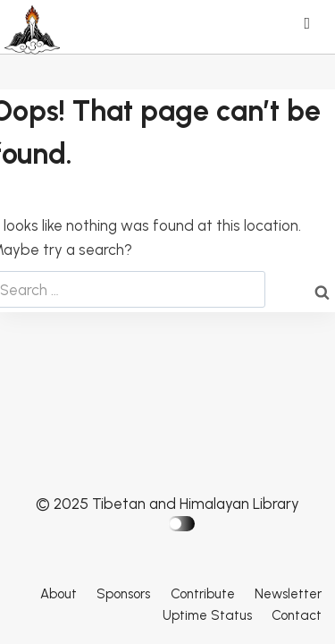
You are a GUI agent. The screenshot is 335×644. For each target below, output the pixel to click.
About (59, 594)
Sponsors (123, 594)
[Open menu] (311, 25)
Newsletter (288, 594)
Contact (297, 615)
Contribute (203, 594)
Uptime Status (207, 615)
